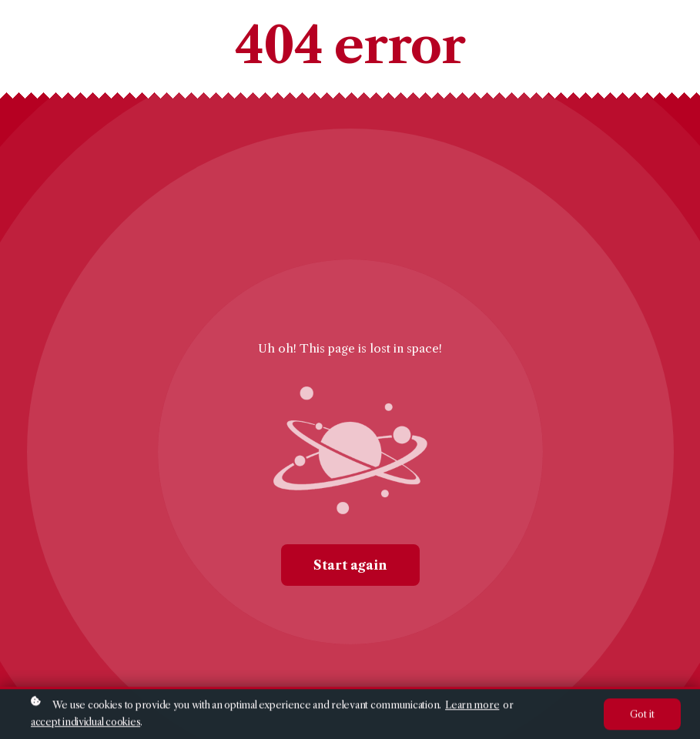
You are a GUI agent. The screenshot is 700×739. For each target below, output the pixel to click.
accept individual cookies (85, 724)
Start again (350, 565)
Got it (642, 716)
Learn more (472, 706)
